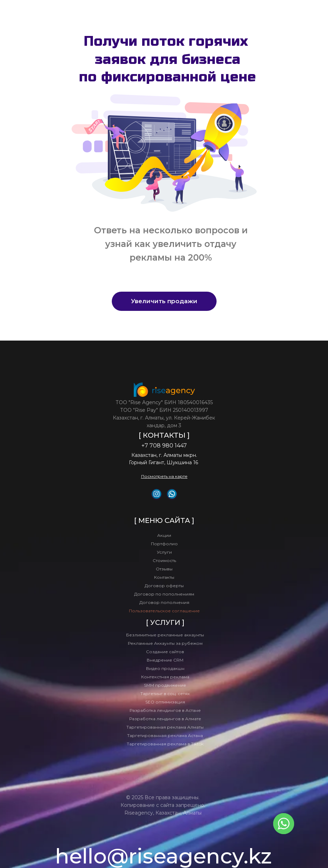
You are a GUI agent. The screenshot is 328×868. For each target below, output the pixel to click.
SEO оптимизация (165, 702)
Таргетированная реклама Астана (165, 735)
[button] (164, 301)
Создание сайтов (165, 652)
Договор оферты (164, 586)
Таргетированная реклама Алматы (165, 727)
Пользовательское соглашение (164, 611)
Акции (164, 535)
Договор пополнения (164, 602)
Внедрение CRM (165, 660)
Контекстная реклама (165, 677)
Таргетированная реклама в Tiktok (165, 744)
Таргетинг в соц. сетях (165, 694)
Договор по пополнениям (164, 594)
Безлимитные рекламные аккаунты (165, 635)
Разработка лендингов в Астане (165, 710)
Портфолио (164, 544)
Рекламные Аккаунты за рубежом (165, 643)
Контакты (164, 577)
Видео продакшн (165, 668)
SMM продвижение (165, 685)
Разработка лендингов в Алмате (165, 719)
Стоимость (164, 560)
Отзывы (164, 569)
